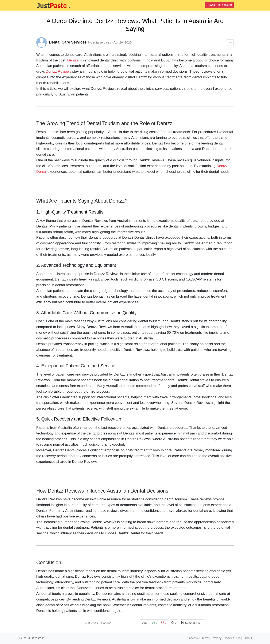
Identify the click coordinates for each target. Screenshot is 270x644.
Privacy (217, 638)
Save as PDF (192, 623)
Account (225, 5)
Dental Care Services (68, 42)
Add (211, 5)
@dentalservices (99, 42)
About (248, 638)
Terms (206, 638)
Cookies (229, 638)
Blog (239, 638)
